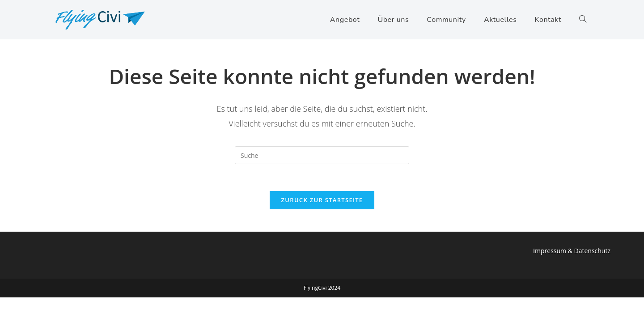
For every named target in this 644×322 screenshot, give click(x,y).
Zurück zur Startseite (322, 200)
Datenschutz (592, 251)
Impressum (550, 251)
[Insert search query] (322, 155)
